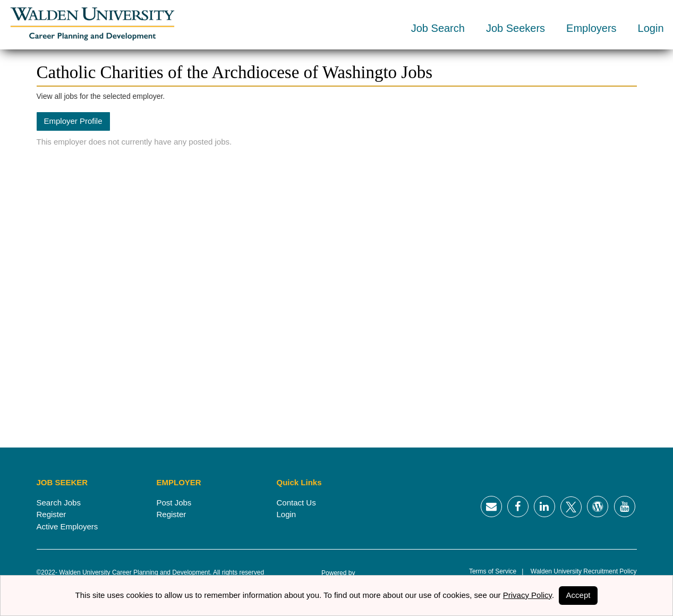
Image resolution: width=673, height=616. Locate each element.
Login (651, 28)
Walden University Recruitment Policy (580, 571)
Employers (591, 28)
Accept (578, 595)
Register (52, 514)
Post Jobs (174, 503)
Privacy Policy (527, 595)
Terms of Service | (496, 571)
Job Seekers (516, 28)
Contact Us (296, 503)
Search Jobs (59, 503)
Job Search (438, 28)
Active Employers (67, 526)
